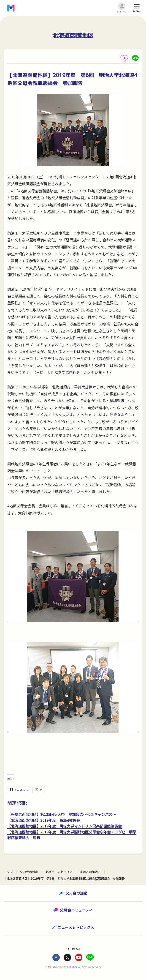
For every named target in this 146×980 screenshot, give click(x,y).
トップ (8, 872)
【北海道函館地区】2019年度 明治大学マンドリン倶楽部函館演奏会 (65, 826)
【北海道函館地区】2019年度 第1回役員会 (44, 820)
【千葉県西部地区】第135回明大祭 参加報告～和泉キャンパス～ (62, 814)
